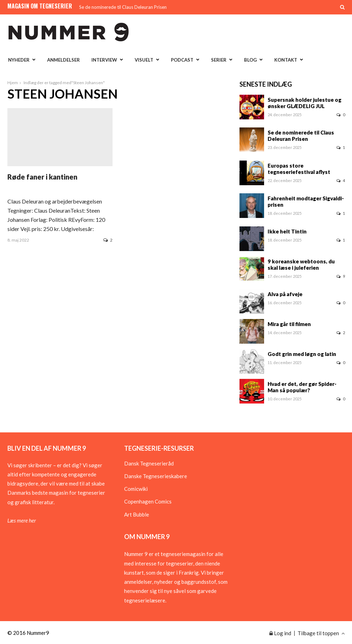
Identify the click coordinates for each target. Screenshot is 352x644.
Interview (104, 60)
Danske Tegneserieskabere (156, 476)
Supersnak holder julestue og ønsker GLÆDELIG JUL (305, 103)
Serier (219, 60)
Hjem (13, 83)
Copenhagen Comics (148, 501)
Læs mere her (22, 520)
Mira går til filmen (289, 324)
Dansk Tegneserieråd (149, 463)
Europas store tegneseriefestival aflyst (299, 169)
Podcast (182, 60)
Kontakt (286, 60)
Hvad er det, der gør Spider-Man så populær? (302, 387)
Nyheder (19, 60)
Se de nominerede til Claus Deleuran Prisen (123, 7)
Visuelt (144, 60)
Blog (250, 60)
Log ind (280, 633)
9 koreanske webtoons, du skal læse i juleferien (301, 264)
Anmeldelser (63, 60)
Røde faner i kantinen (42, 177)
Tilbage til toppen (321, 633)
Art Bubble (137, 514)
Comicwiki (136, 489)
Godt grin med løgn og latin (302, 354)
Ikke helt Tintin (287, 231)
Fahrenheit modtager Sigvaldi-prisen (306, 201)
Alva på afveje (285, 294)
